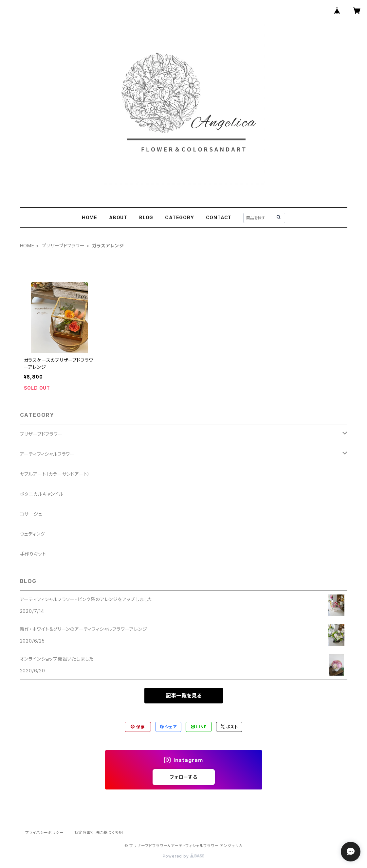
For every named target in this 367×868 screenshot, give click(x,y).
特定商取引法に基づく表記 (99, 833)
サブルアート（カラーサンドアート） (55, 474)
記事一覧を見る (184, 696)
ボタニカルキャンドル (42, 494)
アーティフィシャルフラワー (47, 454)
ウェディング (33, 534)
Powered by (184, 856)
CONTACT (219, 217)
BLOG (146, 217)
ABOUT (118, 217)
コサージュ (31, 514)
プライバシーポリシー (45, 833)
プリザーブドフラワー (63, 246)
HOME (90, 217)
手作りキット (33, 554)
